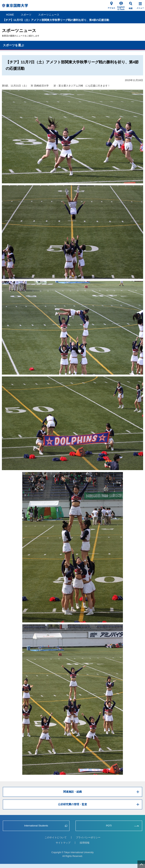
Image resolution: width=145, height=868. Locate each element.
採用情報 (85, 843)
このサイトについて (56, 837)
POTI (109, 826)
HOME (10, 15)
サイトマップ (63, 843)
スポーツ (26, 15)
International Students (36, 826)
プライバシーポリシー (88, 837)
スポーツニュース (49, 15)
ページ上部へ (141, 864)
